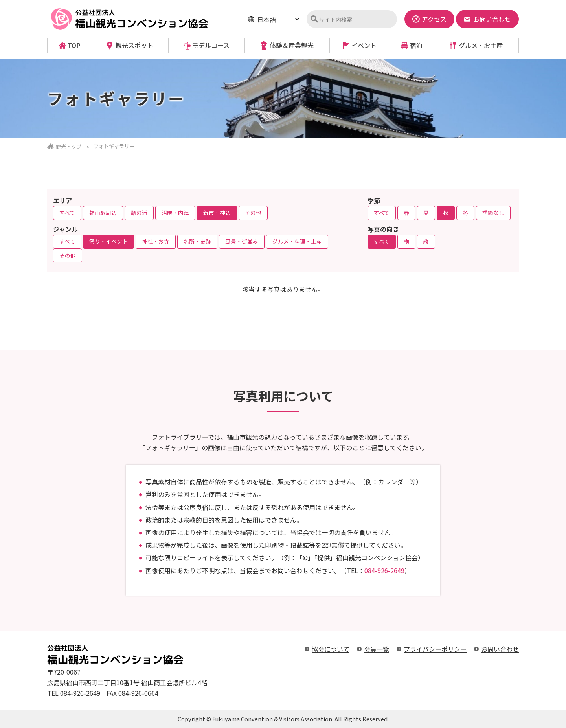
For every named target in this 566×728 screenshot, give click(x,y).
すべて (67, 213)
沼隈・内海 (175, 213)
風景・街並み (242, 241)
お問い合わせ (500, 649)
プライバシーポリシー (435, 649)
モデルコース (211, 45)
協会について (331, 649)
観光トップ (69, 146)
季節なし (493, 213)
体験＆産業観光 (292, 45)
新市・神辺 (217, 213)
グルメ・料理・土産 (297, 241)
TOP (74, 45)
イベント (364, 45)
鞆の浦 (139, 213)
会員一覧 (377, 649)
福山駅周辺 (103, 213)
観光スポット (134, 45)
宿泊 (416, 45)
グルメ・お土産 (481, 45)
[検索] (355, 20)
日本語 (266, 19)
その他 (253, 213)
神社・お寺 (156, 241)
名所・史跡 (197, 241)
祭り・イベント (108, 241)
